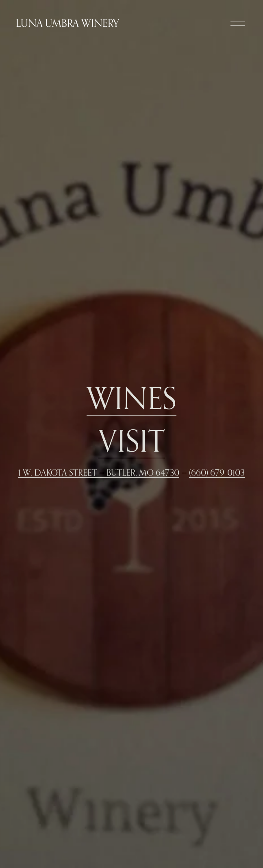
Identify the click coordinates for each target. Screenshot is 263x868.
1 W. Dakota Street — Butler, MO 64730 (99, 472)
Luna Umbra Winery (67, 23)
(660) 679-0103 (217, 472)
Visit (131, 440)
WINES (131, 398)
